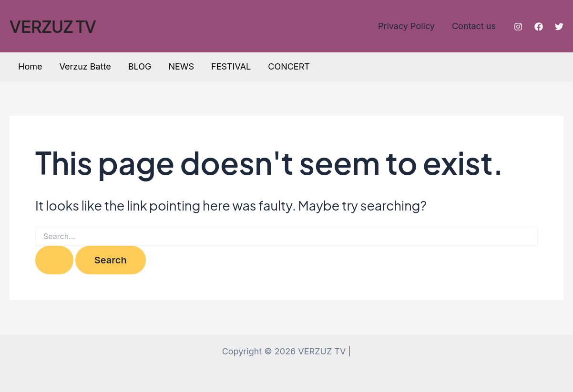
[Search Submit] (54, 260)
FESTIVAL (231, 66)
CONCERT (289, 66)
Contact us (474, 26)
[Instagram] (518, 27)
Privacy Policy (406, 26)
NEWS (181, 66)
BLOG (140, 66)
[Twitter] (559, 27)
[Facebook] (539, 27)
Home (30, 66)
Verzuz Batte (85, 66)
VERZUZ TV (53, 26)
